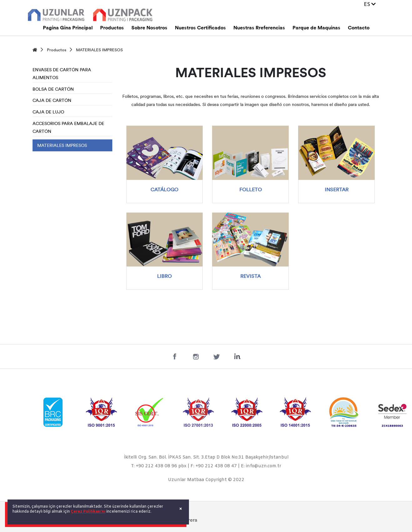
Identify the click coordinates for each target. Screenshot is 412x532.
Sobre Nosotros (149, 28)
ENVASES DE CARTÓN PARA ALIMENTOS (62, 74)
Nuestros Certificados (200, 28)
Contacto (359, 28)
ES (370, 5)
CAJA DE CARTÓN (52, 101)
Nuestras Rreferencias (259, 28)
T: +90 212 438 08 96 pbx (159, 466)
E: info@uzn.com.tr (261, 466)
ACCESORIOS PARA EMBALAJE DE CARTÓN (68, 128)
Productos (112, 28)
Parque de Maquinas (316, 28)
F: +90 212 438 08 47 (214, 466)
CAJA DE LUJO (48, 112)
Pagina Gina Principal (68, 28)
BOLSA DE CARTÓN (53, 90)
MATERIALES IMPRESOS (99, 50)
